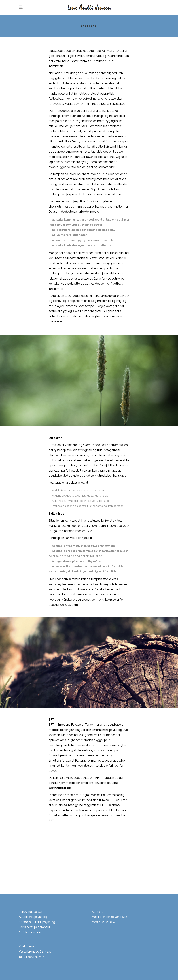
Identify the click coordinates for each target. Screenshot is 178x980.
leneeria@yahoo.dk (114, 917)
